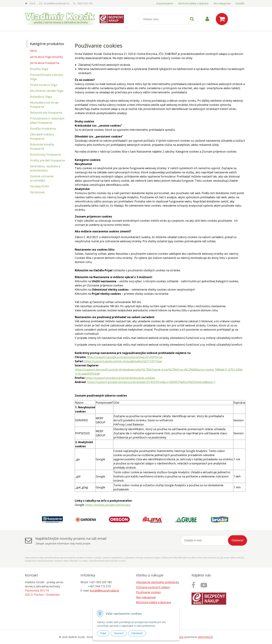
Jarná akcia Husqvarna (45, 63)
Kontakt (240, 3)
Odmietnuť (137, 633)
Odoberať (237, 540)
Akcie (33, 51)
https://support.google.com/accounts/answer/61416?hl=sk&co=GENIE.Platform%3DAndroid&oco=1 (151, 382)
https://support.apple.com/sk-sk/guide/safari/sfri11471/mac (123, 361)
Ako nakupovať (222, 3)
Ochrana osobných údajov (153, 587)
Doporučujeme (165, 3)
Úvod (32, 3)
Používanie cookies (148, 592)
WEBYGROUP (205, 637)
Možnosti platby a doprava (193, 3)
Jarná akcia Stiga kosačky (46, 57)
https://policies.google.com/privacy (108, 505)
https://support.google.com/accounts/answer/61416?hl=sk (125, 357)
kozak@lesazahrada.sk (57, 3)
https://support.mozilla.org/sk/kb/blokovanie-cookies (120, 378)
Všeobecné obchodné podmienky (158, 582)
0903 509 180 (85, 3)
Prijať (103, 633)
